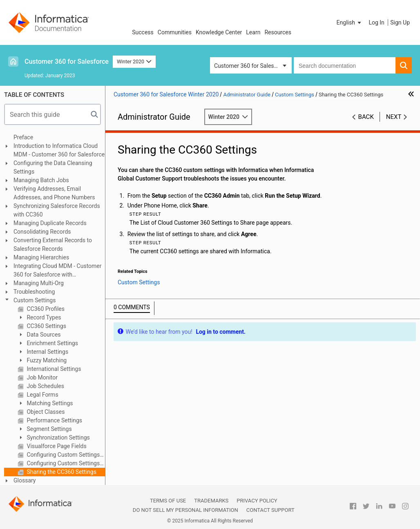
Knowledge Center (219, 32)
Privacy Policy (257, 501)
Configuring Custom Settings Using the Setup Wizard (65, 463)
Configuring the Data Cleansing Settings (53, 167)
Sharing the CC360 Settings (61, 472)
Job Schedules (45, 386)
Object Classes (45, 412)
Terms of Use (168, 501)
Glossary (25, 480)
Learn (253, 32)
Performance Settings (54, 420)
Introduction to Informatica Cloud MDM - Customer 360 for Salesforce (59, 150)
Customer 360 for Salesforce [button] (251, 66)
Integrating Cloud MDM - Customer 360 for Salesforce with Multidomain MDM (58, 271)
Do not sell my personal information (185, 510)
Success (143, 32)
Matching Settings (49, 403)
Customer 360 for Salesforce (67, 61)
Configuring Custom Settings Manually (65, 455)
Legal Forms (42, 395)
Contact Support (270, 510)
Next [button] (394, 117)
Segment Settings (49, 429)
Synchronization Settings (58, 437)
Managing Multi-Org (39, 283)
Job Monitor (41, 377)
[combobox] (345, 65)
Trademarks (211, 501)
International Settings (53, 369)
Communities (175, 32)
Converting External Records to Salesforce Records (53, 244)
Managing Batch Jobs (41, 180)
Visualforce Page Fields (56, 446)
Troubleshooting (34, 292)
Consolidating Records (42, 232)
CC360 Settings (46, 326)
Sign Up (400, 22)
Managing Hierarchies (41, 257)
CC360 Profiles (45, 309)
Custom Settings (35, 300)
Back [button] (366, 117)
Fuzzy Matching (46, 360)
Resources (278, 32)
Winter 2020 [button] (134, 61)
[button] (350, 22)
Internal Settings (47, 352)
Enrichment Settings (52, 343)
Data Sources (43, 335)
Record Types (43, 317)
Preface (23, 137)
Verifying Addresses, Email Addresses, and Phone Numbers (54, 193)
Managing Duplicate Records (50, 223)
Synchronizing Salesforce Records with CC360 (57, 210)
